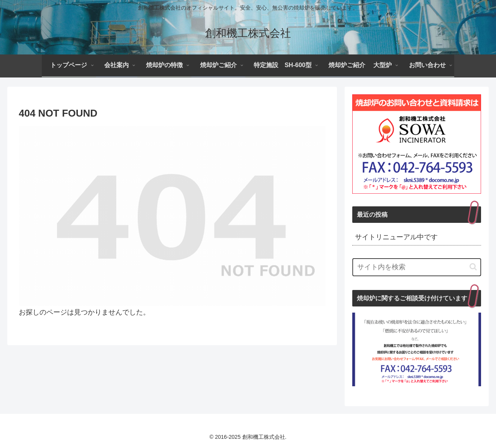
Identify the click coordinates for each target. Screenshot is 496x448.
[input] (417, 267)
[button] (473, 267)
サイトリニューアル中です (396, 237)
